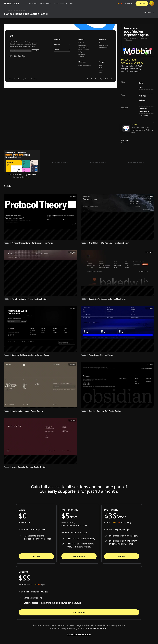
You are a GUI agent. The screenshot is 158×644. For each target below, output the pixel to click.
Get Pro (122, 556)
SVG (71, 3)
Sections (33, 3)
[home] (11, 4)
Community (45, 3)
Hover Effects (60, 3)
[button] (129, 4)
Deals (119, 3)
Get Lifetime (79, 612)
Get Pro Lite (79, 556)
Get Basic (36, 556)
